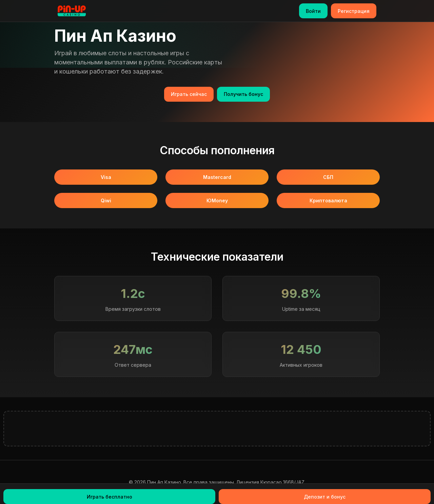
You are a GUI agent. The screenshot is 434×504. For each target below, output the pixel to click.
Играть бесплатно (110, 497)
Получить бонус (243, 94)
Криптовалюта (328, 200)
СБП (328, 177)
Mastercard (217, 177)
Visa (106, 177)
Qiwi (106, 200)
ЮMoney (217, 200)
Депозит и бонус (325, 497)
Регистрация (354, 11)
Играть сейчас (189, 94)
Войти (313, 11)
